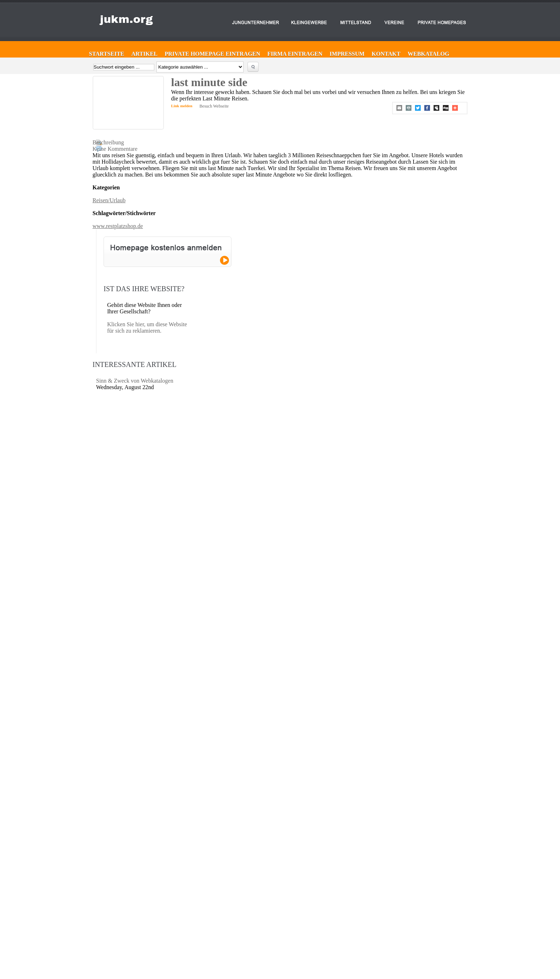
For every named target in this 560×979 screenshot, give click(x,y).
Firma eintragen (295, 54)
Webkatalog (428, 54)
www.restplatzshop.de (118, 226)
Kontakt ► (258, 923)
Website (443, 919)
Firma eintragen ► (265, 910)
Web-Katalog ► (262, 935)
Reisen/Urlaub (109, 200)
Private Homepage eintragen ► (274, 916)
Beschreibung (108, 142)
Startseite (107, 54)
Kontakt (386, 54)
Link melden (182, 106)
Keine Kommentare (115, 149)
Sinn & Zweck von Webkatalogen (135, 381)
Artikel (144, 54)
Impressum (347, 54)
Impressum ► (261, 929)
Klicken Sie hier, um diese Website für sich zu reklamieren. (147, 327)
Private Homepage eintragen (212, 54)
